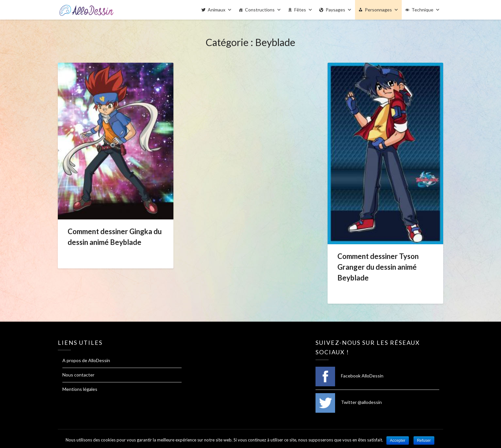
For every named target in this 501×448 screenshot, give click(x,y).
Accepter (398, 440)
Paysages (335, 10)
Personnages (378, 10)
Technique (422, 10)
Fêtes (300, 10)
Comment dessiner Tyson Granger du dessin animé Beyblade (378, 267)
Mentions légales (80, 389)
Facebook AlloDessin (349, 376)
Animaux (217, 10)
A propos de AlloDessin (86, 360)
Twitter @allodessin (349, 402)
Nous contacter (78, 375)
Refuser (424, 440)
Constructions (260, 10)
